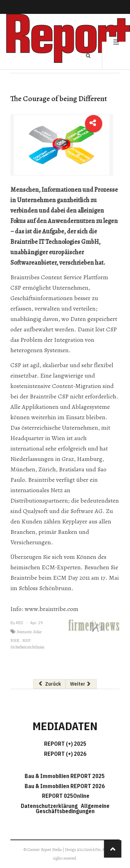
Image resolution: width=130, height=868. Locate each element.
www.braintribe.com (51, 609)
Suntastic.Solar (29, 632)
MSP (26, 640)
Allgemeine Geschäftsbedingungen (73, 808)
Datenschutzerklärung (50, 806)
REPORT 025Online (65, 796)
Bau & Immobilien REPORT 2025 (65, 776)
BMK (15, 640)
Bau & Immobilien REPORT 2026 (65, 786)
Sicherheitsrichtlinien (27, 647)
